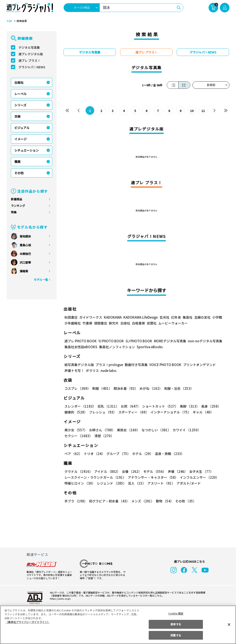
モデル (154, 472)
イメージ (20, 139)
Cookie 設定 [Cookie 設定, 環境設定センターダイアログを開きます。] (176, 613)
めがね (150, 389)
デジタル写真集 (29, 48)
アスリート (161, 484)
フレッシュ (103, 412)
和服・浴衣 (178, 389)
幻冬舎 (177, 318)
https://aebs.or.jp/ (59, 599)
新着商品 (17, 199)
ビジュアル (22, 128)
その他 (19, 173)
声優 (177, 472)
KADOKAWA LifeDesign (142, 318)
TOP (9, 21)
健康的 (76, 412)
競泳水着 (125, 389)
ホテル (143, 454)
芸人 (137, 484)
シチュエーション (27, 151)
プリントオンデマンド (199, 365)
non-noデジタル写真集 (207, 341)
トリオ (94, 454)
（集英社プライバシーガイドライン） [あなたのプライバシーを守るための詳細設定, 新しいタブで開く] (28, 622)
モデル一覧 (41, 280)
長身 (210, 407)
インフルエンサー (200, 478)
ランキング (18, 206)
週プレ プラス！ (30, 61)
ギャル (203, 412)
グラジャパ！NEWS (32, 67)
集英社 (189, 318)
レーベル (20, 94)
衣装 (17, 117)
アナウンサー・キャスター (153, 478)
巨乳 (108, 407)
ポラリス (92, 371)
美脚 (189, 407)
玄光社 (166, 318)
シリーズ (20, 105)
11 (203, 111)
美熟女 (128, 430)
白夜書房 (138, 324)
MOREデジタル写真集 (172, 341)
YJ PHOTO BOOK (112, 341)
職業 (17, 162)
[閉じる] (229, 625)
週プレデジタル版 (31, 54)
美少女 (76, 430)
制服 (102, 389)
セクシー (78, 436)
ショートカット (159, 407)
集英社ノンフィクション (117, 347)
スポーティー (133, 412)
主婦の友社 (203, 318)
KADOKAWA (113, 318)
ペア (73, 454)
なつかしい (156, 430)
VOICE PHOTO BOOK (164, 365)
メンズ (142, 501)
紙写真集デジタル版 (79, 365)
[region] (118, 625)
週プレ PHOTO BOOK (81, 341)
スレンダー (80, 407)
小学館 (218, 318)
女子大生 (200, 472)
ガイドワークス (91, 318)
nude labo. (108, 371)
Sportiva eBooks (149, 347)
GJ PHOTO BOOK (141, 341)
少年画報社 (73, 324)
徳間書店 (101, 324)
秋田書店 (71, 318)
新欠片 (114, 324)
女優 (131, 472)
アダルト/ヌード (188, 484)
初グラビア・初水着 (109, 501)
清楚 (104, 436)
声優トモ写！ (74, 371)
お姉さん (102, 430)
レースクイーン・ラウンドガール (95, 478)
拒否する (176, 624)
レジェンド (111, 484)
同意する (176, 635)
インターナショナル (171, 412)
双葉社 (152, 324)
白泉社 (125, 324)
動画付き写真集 (134, 365)
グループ (119, 454)
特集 (14, 212)
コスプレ (77, 389)
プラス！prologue (108, 365)
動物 (164, 501)
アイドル (107, 472)
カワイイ (186, 430)
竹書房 (87, 324)
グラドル (78, 472)
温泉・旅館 (169, 454)
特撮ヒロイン (80, 484)
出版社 (19, 83)
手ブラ (76, 501)
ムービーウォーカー (173, 324)
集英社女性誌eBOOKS (81, 347)
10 (192, 111)
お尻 (130, 407)
